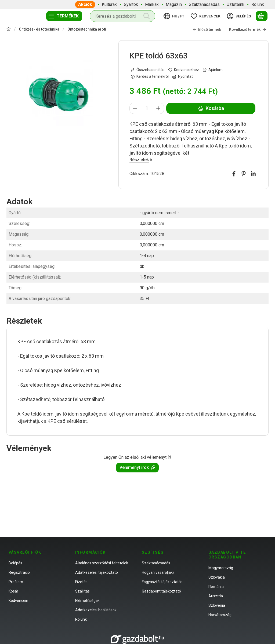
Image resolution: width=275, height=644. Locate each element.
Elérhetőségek (87, 601)
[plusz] (158, 108)
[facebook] (234, 174)
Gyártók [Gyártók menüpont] (131, 4)
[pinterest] (244, 174)
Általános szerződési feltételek (102, 563)
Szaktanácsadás (156, 563)
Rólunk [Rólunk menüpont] (258, 4)
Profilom (16, 582)
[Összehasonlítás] (148, 70)
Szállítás (82, 591)
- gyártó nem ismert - (159, 213)
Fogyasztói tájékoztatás (162, 582)
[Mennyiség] (147, 108)
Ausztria (216, 596)
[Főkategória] (9, 30)
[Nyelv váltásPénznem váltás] (175, 16)
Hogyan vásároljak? (158, 572)
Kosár (13, 591)
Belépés (15, 563)
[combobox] (122, 16)
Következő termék (248, 29)
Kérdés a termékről (150, 76)
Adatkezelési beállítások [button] (96, 610)
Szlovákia (217, 577)
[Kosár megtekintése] (262, 16)
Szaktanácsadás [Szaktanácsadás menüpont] (204, 4)
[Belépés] (240, 16)
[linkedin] (253, 174)
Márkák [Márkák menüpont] (152, 4)
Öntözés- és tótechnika (39, 29)
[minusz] (135, 108)
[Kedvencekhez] (184, 70)
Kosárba (211, 108)
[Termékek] (64, 16)
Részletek (141, 160)
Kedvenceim (19, 601)
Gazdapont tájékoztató (161, 591)
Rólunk (81, 619)
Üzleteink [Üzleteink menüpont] (236, 4)
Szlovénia (217, 605)
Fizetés (81, 582)
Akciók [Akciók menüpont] (85, 4)
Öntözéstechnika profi (87, 29)
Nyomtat (183, 76)
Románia (216, 587)
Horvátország (220, 615)
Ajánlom (213, 70)
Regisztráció (19, 572)
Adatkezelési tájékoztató (97, 572)
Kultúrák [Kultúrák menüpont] (109, 4)
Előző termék (207, 29)
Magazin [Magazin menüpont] (174, 4)
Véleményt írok (137, 467)
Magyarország (221, 568)
